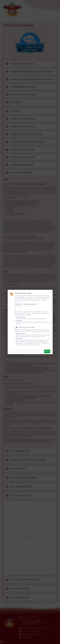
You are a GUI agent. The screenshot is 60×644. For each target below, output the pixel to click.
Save (47, 351)
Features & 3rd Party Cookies (27, 327)
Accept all (18, 304)
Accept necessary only (30, 304)
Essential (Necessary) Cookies (27, 309)
